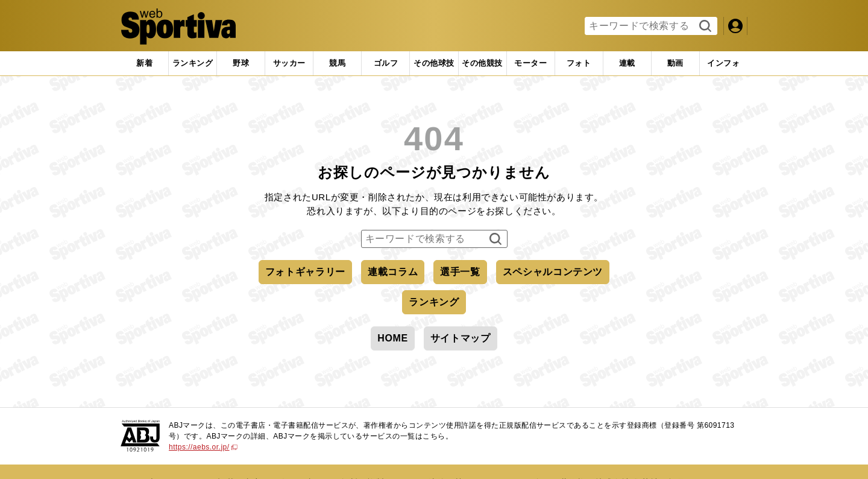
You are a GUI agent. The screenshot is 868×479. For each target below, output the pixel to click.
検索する (704, 27)
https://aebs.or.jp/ (203, 447)
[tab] (241, 63)
